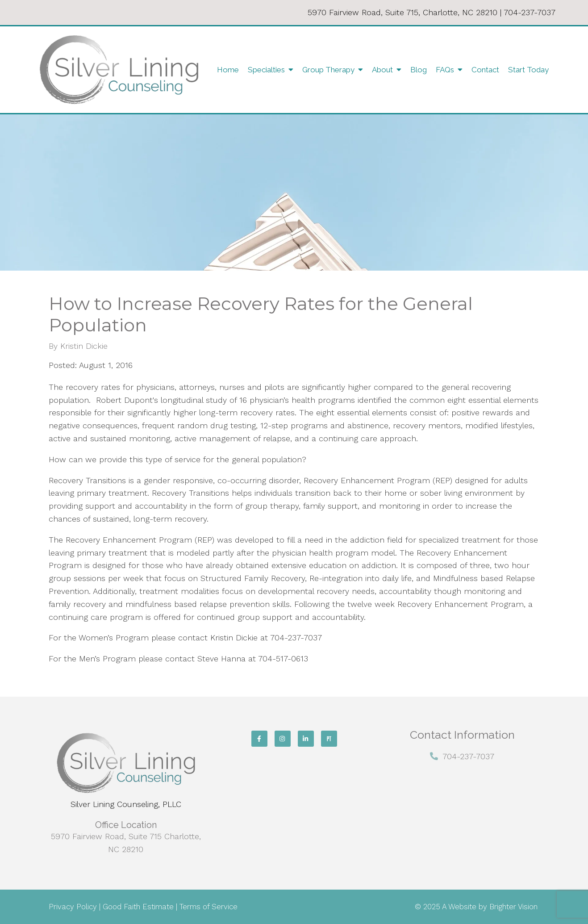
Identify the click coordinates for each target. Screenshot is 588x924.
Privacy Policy (73, 907)
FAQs (445, 70)
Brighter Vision (513, 907)
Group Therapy (328, 70)
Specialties (266, 70)
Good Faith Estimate (138, 907)
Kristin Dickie (84, 346)
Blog (419, 70)
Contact (485, 70)
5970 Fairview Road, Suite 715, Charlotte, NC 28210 (402, 12)
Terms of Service (209, 907)
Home (228, 70)
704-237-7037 (530, 12)
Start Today (528, 70)
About (382, 70)
